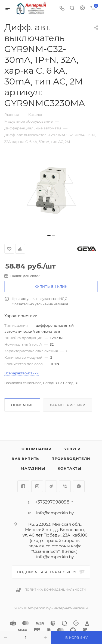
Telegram (51, 486)
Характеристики (68, 405)
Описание (22, 405)
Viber (65, 486)
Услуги (72, 449)
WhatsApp (79, 486)
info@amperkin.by (55, 513)
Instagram (37, 486)
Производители (71, 459)
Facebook (23, 486)
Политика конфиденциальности (55, 590)
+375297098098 (52, 502)
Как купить (25, 459)
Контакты (69, 468)
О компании (37, 449)
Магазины (33, 468)
